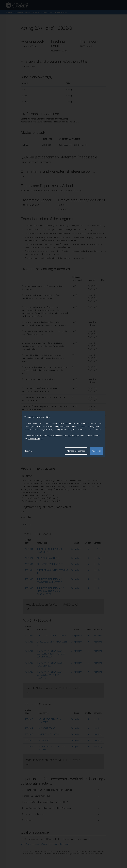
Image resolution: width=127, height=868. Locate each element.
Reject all (28, 451)
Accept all (96, 451)
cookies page (35, 439)
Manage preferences (76, 451)
